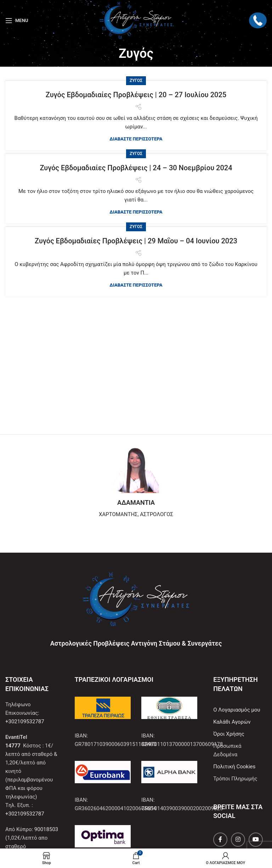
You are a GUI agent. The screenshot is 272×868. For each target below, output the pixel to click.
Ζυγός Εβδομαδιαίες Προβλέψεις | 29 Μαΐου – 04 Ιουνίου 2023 (136, 241)
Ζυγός (136, 81)
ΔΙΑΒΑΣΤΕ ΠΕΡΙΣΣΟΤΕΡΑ (136, 139)
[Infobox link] (136, 483)
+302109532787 (25, 722)
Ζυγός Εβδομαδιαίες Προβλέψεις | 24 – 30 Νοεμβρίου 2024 (136, 168)
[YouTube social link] (256, 840)
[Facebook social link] (220, 840)
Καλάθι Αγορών (232, 722)
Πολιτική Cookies (234, 767)
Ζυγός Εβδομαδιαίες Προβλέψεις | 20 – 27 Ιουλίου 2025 (136, 95)
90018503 (46, 829)
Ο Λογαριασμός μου (237, 710)
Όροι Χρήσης (229, 734)
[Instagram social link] (238, 840)
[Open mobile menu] (17, 21)
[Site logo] (136, 20)
